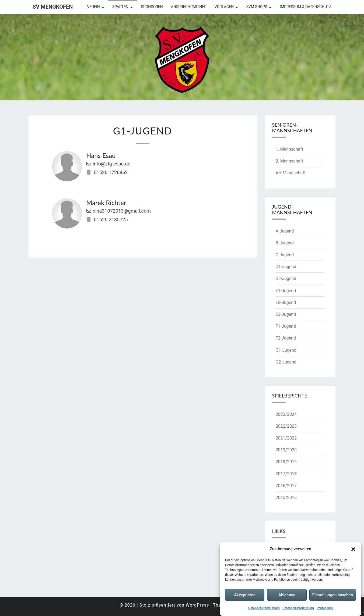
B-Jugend (285, 243)
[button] (353, 549)
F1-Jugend (286, 326)
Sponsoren (152, 7)
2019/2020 (286, 450)
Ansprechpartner (189, 7)
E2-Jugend (286, 302)
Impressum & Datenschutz (306, 7)
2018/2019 (286, 462)
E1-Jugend (286, 291)
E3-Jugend (286, 314)
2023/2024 (286, 414)
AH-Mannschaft (291, 173)
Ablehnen (287, 595)
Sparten (120, 7)
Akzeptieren (245, 595)
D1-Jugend (286, 267)
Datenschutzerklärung (264, 608)
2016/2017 (286, 486)
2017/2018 (286, 474)
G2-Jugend (286, 362)
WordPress (197, 605)
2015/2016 (286, 498)
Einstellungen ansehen (333, 595)
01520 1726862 (111, 172)
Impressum (325, 608)
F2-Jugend (286, 338)
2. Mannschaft (289, 161)
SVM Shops (257, 7)
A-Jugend (285, 231)
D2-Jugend (286, 278)
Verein (94, 7)
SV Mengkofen (53, 7)
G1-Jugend (286, 350)
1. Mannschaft (289, 149)
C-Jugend (285, 255)
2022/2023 (286, 426)
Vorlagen (224, 7)
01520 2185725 (111, 219)
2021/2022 (286, 438)
